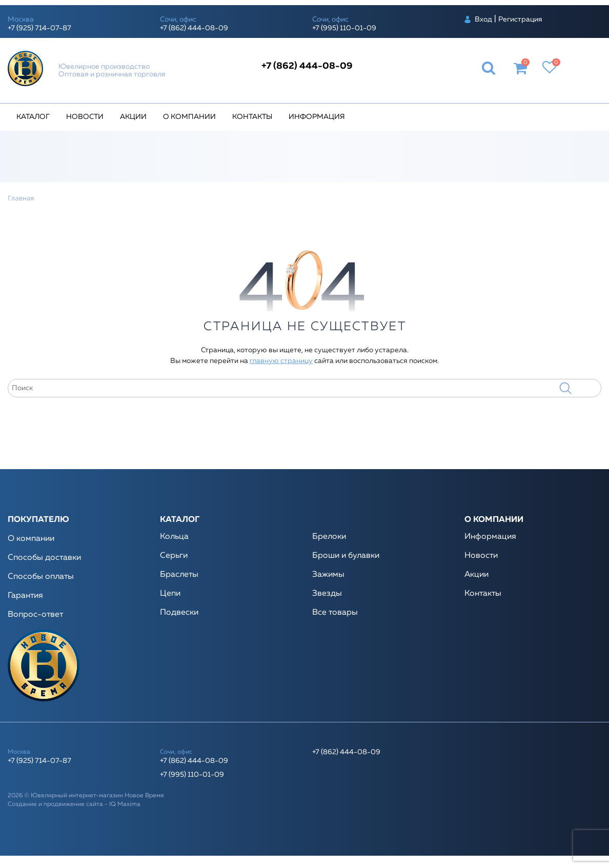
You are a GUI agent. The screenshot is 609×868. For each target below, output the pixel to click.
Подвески (179, 613)
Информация (317, 117)
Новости (85, 117)
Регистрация (520, 19)
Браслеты (179, 575)
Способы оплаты (41, 577)
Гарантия (25, 596)
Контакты (252, 117)
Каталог (33, 117)
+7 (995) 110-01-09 (344, 28)
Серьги (174, 556)
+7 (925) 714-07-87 (39, 28)
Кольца (174, 537)
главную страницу (281, 361)
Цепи (170, 594)
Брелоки (329, 537)
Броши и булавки (346, 556)
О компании (189, 117)
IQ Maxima (125, 804)
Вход (483, 19)
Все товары (335, 613)
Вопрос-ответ (35, 615)
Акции (133, 117)
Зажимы (328, 575)
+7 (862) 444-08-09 (194, 28)
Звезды (327, 594)
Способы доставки (44, 558)
